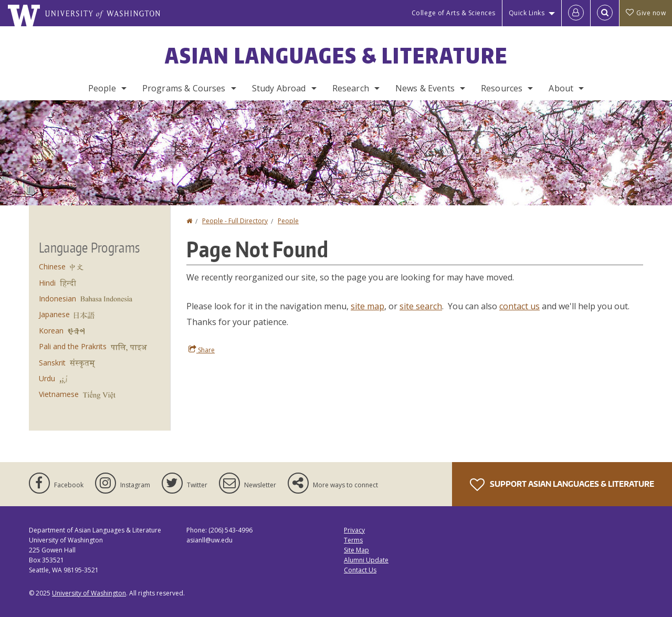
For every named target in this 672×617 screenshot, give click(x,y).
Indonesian (57, 299)
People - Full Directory (235, 221)
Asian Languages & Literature (336, 56)
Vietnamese (59, 394)
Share (202, 350)
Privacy (354, 530)
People (102, 88)
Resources (502, 88)
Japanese (54, 314)
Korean (51, 331)
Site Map (356, 550)
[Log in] (576, 13)
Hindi (47, 283)
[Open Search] (605, 13)
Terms (353, 540)
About (561, 88)
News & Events (425, 88)
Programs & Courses (184, 88)
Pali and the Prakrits (73, 346)
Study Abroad (279, 88)
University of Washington (89, 593)
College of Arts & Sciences (454, 13)
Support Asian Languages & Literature (562, 485)
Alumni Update (366, 560)
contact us (519, 306)
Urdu (47, 378)
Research (351, 88)
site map (367, 306)
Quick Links (527, 13)
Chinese (52, 266)
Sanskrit (52, 363)
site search (421, 306)
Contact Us (360, 570)
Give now (646, 13)
